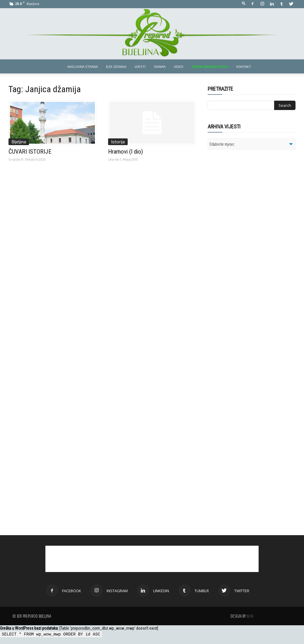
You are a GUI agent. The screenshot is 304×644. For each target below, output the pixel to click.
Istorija (118, 142)
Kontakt (244, 66)
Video (179, 66)
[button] (244, 4)
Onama (160, 66)
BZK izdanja (116, 66)
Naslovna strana (83, 66)
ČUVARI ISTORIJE (30, 152)
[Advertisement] (253, 229)
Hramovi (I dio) (125, 152)
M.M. (250, 616)
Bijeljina (19, 142)
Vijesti (140, 66)
